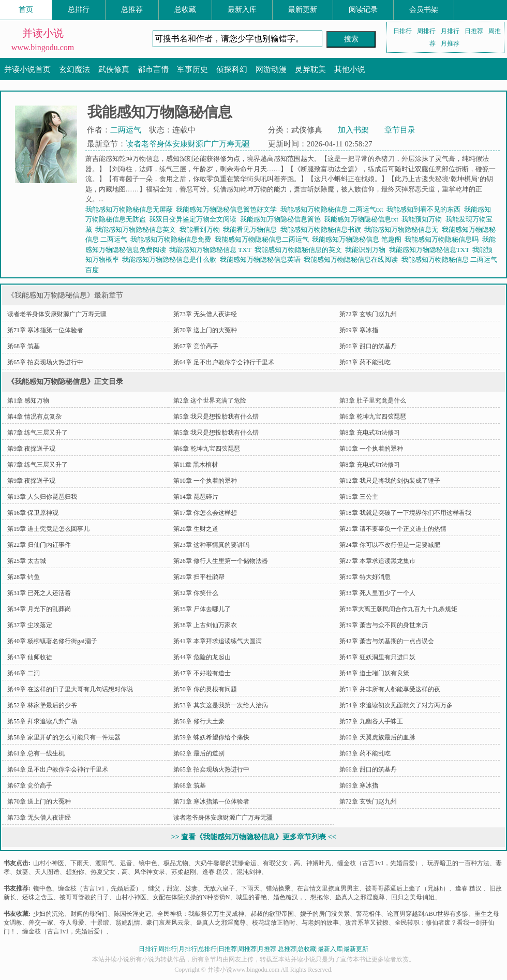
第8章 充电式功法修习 (370, 433)
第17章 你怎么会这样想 (205, 513)
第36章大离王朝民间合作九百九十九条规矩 (398, 609)
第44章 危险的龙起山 (202, 657)
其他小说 (350, 69)
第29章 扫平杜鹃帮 (199, 577)
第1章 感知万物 (28, 400)
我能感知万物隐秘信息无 (403, 229)
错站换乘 (278, 888)
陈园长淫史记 (132, 914)
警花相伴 (368, 914)
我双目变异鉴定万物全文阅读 (195, 219)
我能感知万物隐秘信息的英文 (300, 250)
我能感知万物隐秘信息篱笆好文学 (228, 209)
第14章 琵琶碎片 (196, 497)
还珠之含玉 (38, 897)
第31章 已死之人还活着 (39, 593)
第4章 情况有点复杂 (34, 417)
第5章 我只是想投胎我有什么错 (216, 417)
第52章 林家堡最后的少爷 (42, 705)
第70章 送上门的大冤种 (205, 330)
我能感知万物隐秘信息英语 (262, 259)
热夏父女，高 (109, 872)
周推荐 (247, 949)
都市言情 (153, 69)
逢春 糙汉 (216, 872)
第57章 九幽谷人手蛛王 (371, 721)
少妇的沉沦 (49, 914)
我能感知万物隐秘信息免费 (173, 239)
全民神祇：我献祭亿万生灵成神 (201, 914)
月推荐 (450, 43)
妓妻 (22, 872)
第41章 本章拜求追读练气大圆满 (218, 641)
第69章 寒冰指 (359, 330)
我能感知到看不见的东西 (425, 209)
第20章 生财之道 (196, 529)
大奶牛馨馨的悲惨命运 (226, 863)
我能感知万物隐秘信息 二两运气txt (333, 209)
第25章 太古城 (27, 561)
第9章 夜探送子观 (31, 449)
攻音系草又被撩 (367, 923)
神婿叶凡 (319, 863)
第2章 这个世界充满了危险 (210, 400)
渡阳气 (105, 863)
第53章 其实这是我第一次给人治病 (221, 705)
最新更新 (303, 10)
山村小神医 (49, 863)
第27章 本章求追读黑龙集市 (377, 561)
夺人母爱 (72, 923)
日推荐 (474, 31)
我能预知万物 (423, 219)
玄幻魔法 (74, 69)
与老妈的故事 (320, 923)
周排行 (426, 31)
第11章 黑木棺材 (196, 465)
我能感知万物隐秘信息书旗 (323, 229)
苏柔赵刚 (184, 872)
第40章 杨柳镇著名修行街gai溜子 (52, 641)
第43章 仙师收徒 (30, 657)
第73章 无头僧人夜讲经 (205, 314)
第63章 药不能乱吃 (365, 362)
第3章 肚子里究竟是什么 (373, 400)
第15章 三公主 (359, 497)
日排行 (402, 31)
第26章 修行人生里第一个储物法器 (221, 561)
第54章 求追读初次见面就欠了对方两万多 (396, 705)
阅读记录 (363, 10)
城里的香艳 (251, 897)
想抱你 (75, 872)
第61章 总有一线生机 (36, 753)
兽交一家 (41, 923)
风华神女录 (150, 872)
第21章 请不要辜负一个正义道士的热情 (393, 529)
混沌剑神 (249, 872)
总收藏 (185, 10)
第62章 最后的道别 (199, 753)
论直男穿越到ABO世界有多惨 (428, 914)
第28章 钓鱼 (24, 577)
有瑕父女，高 (281, 863)
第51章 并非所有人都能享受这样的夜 (390, 689)
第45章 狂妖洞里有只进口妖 (377, 657)
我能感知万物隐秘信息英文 (137, 229)
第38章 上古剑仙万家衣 (205, 625)
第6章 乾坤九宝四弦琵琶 (373, 417)
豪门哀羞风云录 (168, 923)
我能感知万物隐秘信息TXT (431, 250)
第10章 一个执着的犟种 (371, 449)
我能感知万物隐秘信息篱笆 (282, 219)
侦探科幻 (232, 69)
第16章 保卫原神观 (33, 513)
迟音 (126, 863)
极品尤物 (176, 863)
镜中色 (148, 863)
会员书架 (424, 10)
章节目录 (400, 130)
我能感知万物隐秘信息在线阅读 (353, 259)
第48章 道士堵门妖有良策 (374, 673)
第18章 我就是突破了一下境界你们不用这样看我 (405, 513)
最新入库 (242, 10)
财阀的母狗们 (89, 914)
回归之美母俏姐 (413, 897)
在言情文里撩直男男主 (328, 888)
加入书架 (353, 130)
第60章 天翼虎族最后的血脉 (377, 737)
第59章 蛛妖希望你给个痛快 (211, 737)
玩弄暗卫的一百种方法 (458, 863)
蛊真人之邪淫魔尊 (360, 897)
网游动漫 (271, 69)
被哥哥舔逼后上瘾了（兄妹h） (407, 888)
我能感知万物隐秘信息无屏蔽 (131, 209)
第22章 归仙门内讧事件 (39, 545)
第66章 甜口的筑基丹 (368, 346)
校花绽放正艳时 (274, 923)
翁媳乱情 (128, 923)
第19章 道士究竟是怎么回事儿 (48, 529)
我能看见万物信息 (252, 229)
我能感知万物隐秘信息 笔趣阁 (358, 239)
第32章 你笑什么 (196, 593)
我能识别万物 (367, 250)
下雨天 (80, 863)
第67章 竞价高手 (196, 346)
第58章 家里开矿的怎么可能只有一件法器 (64, 737)
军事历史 (192, 69)
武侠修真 (114, 69)
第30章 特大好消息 (365, 577)
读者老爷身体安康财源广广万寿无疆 (188, 144)
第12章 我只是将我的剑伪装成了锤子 (390, 481)
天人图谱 (47, 872)
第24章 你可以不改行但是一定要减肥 (390, 545)
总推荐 (132, 10)
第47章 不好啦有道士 (202, 673)
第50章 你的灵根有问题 (205, 689)
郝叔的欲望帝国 (272, 914)
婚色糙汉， (289, 897)
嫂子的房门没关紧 (325, 914)
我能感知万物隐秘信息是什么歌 (171, 259)
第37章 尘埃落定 (30, 625)
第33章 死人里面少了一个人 (377, 593)
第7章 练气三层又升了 (38, 433)
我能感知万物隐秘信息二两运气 (264, 239)
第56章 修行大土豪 (199, 721)
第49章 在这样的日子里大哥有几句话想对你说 (70, 689)
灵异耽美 (310, 69)
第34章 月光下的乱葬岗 (39, 609)
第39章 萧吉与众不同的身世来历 (384, 625)
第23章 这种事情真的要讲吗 (211, 545)
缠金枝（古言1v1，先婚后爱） (379, 863)
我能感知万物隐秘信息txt (363, 219)
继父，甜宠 (163, 888)
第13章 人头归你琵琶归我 (42, 497)
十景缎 (100, 923)
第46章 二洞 (24, 673)
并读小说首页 (27, 69)
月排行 (450, 31)
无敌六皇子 (219, 888)
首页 (26, 10)
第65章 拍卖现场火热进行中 (45, 362)
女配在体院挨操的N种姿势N (191, 897)
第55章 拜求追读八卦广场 (42, 721)
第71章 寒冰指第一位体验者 (45, 330)
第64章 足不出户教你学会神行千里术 (224, 362)
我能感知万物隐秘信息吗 (443, 239)
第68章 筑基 (24, 346)
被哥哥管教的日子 (84, 897)
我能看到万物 (202, 229)
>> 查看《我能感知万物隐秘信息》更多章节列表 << (254, 837)
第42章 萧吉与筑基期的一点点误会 (387, 641)
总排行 (79, 10)
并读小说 (43, 33)
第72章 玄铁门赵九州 (368, 314)
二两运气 (126, 130)
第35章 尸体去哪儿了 (202, 609)
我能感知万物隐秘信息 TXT (212, 250)
